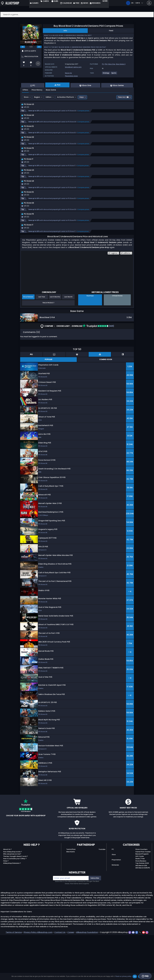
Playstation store (71, 76)
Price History (37, 103)
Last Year (42, 342)
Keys (82, 110)
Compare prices (83, 126)
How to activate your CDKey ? (15, 903)
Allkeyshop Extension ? (12, 908)
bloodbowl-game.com (73, 67)
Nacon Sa (68, 73)
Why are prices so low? (12, 899)
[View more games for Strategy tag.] (106, 74)
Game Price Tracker (143, 897)
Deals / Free (140, 903)
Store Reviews (141, 906)
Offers (25, 103)
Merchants (71, 897)
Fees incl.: (123, 110)
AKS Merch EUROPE (143, 913)
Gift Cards (140, 901)
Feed (111, 31)
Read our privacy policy (123, 976)
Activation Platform (66, 110)
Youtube (102, 894)
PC (103, 64)
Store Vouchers (141, 894)
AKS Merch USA (141, 910)
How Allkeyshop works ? (13, 897)
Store (26, 110)
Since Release (28, 342)
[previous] (23, 47)
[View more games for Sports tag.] (114, 74)
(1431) (98, 371)
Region (37, 110)
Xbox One (112, 64)
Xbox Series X (121, 64)
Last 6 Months (55, 342)
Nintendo (115, 910)
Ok (135, 976)
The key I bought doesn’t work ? (16, 901)
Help (145, 976)
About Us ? (7, 894)
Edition (49, 110)
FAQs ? (6, 906)
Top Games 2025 (142, 908)
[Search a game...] (77, 15)
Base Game (51, 103)
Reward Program (142, 899)
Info (65, 31)
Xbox (114, 899)
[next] (39, 47)
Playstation (116, 905)
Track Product (48, 348)
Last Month (68, 342)
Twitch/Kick (71, 894)
